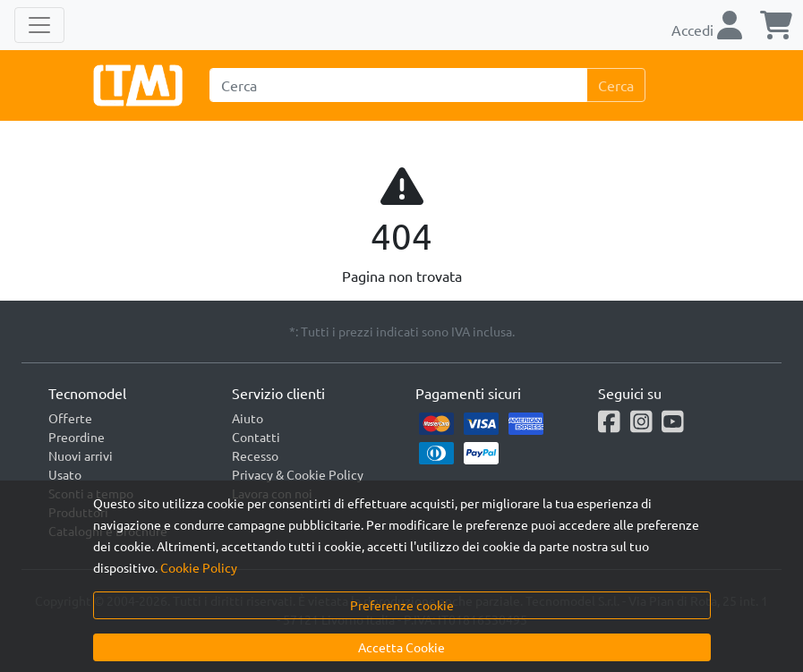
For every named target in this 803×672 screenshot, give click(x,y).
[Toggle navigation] (39, 25)
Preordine (77, 437)
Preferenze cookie (402, 605)
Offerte (70, 418)
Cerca (616, 85)
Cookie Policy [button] (199, 567)
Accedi (707, 30)
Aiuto (248, 418)
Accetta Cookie (401, 647)
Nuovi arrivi (81, 455)
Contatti (256, 437)
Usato (65, 474)
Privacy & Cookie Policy (298, 474)
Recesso (255, 455)
